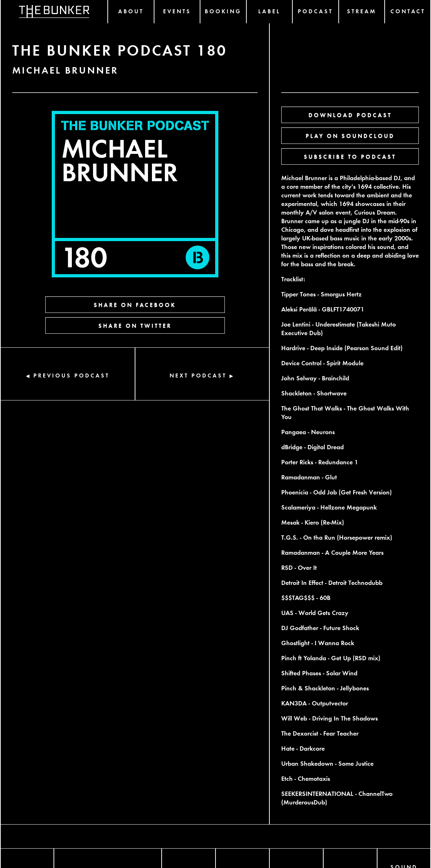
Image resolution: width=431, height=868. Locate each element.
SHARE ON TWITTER (135, 325)
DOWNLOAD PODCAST (350, 115)
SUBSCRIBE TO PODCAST (350, 156)
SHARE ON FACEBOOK (135, 304)
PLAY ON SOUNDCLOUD (350, 135)
